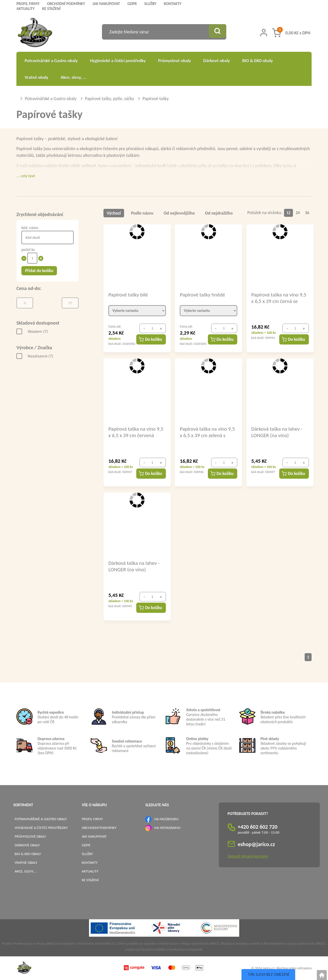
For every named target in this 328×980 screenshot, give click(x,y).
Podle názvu (142, 213)
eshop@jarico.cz (256, 844)
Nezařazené (40, 356)
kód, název (30, 228)
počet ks (28, 250)
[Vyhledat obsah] (216, 32)
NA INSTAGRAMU (167, 828)
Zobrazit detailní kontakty (248, 856)
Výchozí (114, 213)
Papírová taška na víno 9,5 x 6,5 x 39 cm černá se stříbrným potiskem (279, 298)
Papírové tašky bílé (128, 295)
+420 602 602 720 (258, 827)
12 (288, 213)
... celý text (26, 176)
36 (307, 213)
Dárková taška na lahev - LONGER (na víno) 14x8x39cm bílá (277, 432)
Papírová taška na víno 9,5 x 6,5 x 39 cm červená (136, 432)
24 (298, 213)
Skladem (38, 331)
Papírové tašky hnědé (202, 295)
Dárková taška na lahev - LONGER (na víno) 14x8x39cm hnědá (134, 566)
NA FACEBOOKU (166, 819)
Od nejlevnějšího (179, 213)
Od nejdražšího (219, 213)
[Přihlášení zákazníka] (264, 33)
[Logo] (35, 33)
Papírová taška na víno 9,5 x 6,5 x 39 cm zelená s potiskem (207, 432)
